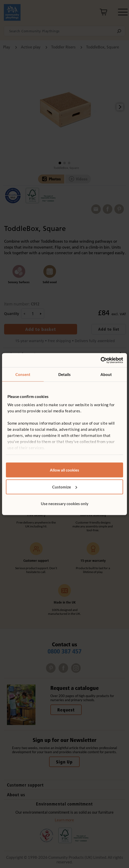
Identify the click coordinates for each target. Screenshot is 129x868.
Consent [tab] (23, 374)
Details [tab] (65, 374)
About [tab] (106, 374)
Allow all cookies (64, 470)
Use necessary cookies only (65, 504)
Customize (65, 487)
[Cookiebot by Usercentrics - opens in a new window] (101, 360)
